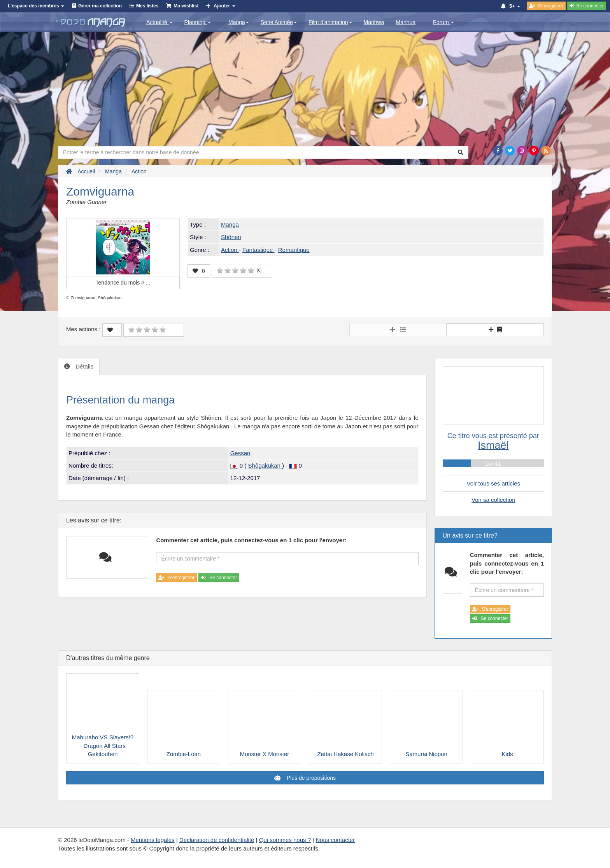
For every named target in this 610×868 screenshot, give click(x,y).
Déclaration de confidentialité (217, 840)
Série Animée (279, 22)
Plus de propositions (310, 778)
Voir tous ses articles (493, 483)
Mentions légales (153, 840)
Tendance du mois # (123, 283)
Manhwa (374, 22)
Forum (443, 22)
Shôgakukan (265, 465)
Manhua (406, 22)
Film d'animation (330, 22)
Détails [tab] (84, 366)
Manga (239, 22)
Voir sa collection (493, 500)
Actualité (160, 22)
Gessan (240, 453)
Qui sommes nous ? (285, 840)
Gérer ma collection (100, 6)
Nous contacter (335, 840)
